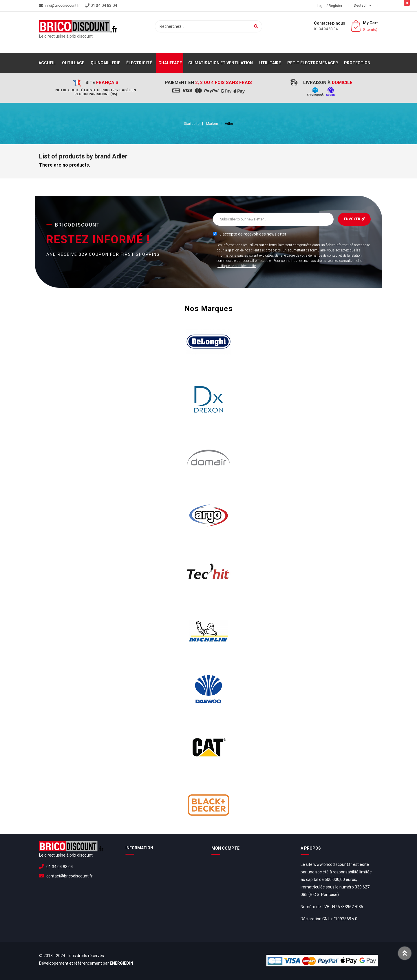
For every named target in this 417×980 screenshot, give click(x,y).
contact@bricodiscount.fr (69, 876)
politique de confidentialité (236, 266)
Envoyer (354, 219)
